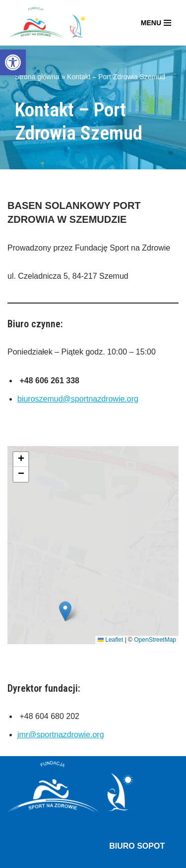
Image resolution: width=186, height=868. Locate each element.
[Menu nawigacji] (156, 23)
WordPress (96, 857)
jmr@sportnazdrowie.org (61, 527)
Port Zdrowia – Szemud (49, 802)
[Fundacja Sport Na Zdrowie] (47, 23)
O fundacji (25, 790)
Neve (17, 857)
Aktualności (73, 790)
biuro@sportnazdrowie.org (132, 680)
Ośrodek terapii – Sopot (49, 815)
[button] (13, 62)
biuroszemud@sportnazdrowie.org (78, 399)
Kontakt (114, 815)
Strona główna (37, 77)
